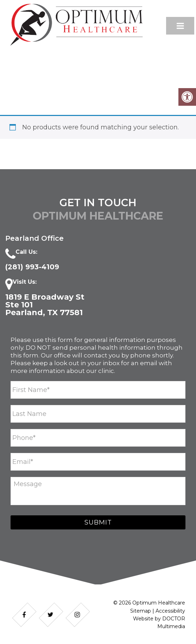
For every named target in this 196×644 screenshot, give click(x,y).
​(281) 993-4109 (32, 267)
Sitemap (141, 611)
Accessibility (170, 611)
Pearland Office (34, 238)
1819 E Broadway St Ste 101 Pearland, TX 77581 (45, 305)
